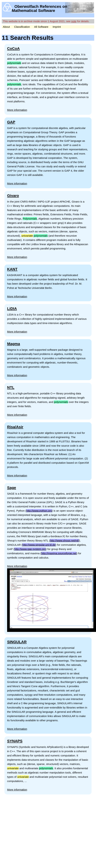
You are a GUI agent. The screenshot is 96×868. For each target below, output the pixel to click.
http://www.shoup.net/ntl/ (64, 541)
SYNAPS (15, 741)
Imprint (57, 27)
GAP (11, 122)
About (6, 27)
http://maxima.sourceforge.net (59, 553)
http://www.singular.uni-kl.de (39, 545)
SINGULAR (17, 642)
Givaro (13, 196)
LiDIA (12, 308)
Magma (14, 344)
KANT (12, 269)
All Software (41, 27)
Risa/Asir (15, 427)
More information (17, 110)
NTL (11, 387)
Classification (22, 27)
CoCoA (13, 48)
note (74, 21)
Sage (12, 488)
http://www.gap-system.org (30, 549)
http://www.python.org (39, 511)
